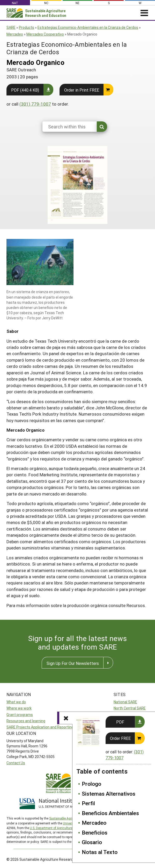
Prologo (91, 784)
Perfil (88, 803)
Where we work (19, 708)
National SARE (125, 702)
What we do (16, 702)
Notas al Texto (100, 852)
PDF (120, 722)
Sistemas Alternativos (109, 794)
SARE (11, 27)
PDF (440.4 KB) (25, 90)
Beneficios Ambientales (110, 813)
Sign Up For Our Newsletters (73, 663)
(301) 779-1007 (35, 104)
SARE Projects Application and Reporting (40, 727)
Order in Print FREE (82, 90)
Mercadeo (15, 34)
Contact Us (16, 763)
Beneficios (95, 832)
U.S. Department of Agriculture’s (52, 828)
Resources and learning (26, 721)
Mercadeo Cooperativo (45, 34)
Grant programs (20, 715)
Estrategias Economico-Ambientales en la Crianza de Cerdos (88, 27)
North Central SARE (130, 708)
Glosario (92, 842)
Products (27, 27)
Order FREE (120, 738)
